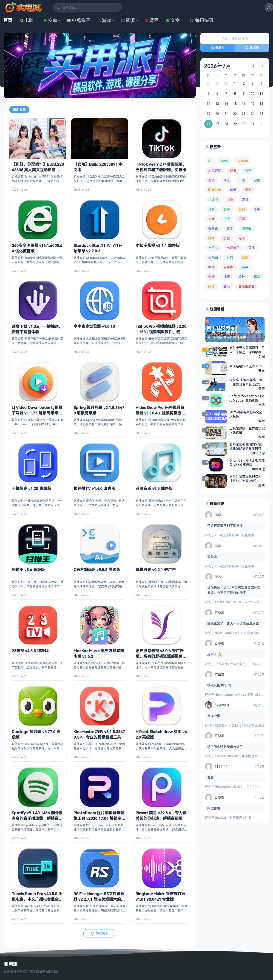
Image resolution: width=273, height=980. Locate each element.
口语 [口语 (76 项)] (242, 180)
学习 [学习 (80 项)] (248, 190)
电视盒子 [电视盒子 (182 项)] (233, 248)
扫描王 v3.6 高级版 (28, 570)
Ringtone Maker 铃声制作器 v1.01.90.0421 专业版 (161, 896)
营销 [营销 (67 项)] (211, 277)
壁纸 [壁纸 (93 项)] (233, 190)
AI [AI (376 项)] (210, 161)
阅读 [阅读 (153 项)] (211, 286)
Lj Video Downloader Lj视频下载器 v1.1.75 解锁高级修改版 (37, 413)
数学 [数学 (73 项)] (230, 228)
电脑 (27, 20)
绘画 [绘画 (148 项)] (245, 257)
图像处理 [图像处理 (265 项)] (215, 190)
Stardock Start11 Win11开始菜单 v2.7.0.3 (98, 248)
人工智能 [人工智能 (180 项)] (215, 170)
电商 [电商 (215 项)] (242, 238)
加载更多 (100, 933)
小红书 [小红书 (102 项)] (213, 199)
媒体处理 (258, 469)
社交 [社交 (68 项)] (230, 257)
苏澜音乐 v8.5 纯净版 (154, 488)
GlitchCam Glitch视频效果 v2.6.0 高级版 (247, 463)
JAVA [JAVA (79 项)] (224, 161)
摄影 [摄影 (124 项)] (242, 219)
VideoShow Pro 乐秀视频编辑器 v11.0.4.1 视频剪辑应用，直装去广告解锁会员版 (160, 413)
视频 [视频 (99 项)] (227, 277)
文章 (173, 20)
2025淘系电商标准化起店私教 (246, 414)
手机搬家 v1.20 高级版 (31, 488)
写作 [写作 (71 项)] (248, 170)
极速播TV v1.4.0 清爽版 (94, 488)
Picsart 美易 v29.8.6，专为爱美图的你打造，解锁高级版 (161, 815)
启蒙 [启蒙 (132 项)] (257, 180)
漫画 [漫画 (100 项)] (227, 238)
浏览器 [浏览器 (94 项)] (247, 228)
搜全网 (252, 48)
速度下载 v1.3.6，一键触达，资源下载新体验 (37, 329)
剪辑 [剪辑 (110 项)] (211, 180)
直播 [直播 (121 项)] (251, 248)
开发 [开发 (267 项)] (211, 209)
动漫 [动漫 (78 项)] (227, 180)
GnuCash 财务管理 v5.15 (233, 818)
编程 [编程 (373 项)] (211, 267)
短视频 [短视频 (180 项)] (213, 257)
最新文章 (19, 109)
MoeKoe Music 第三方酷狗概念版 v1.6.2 (99, 653)
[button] (269, 7)
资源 (128, 20)
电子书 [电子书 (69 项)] (213, 248)
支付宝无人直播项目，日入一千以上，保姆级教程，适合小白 (247, 350)
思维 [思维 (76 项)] (257, 209)
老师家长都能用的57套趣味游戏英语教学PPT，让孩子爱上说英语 (247, 446)
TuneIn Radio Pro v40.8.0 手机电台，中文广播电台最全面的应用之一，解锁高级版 (37, 899)
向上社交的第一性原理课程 (227, 337)
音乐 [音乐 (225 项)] (227, 286)
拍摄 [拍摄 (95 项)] (227, 219)
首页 (8, 20)
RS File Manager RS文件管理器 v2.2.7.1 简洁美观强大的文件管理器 (99, 899)
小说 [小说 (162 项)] (230, 199)
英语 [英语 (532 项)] (245, 267)
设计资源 (258, 453)
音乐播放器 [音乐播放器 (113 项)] (247, 286)
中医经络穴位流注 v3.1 (246, 366)
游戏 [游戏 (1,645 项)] (211, 238)
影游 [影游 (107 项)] (227, 209)
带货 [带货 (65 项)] (245, 199)
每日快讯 (202, 20)
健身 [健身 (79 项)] (233, 170)
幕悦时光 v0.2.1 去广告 (156, 570)
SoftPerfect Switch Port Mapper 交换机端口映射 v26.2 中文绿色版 (247, 398)
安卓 (50, 20)
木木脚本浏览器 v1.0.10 (94, 326)
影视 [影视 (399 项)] (242, 209)
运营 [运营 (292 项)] (257, 277)
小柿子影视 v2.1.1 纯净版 (158, 245)
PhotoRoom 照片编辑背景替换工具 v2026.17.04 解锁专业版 (99, 818)
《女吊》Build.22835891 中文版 (98, 167)
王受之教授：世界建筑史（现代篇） (247, 430)
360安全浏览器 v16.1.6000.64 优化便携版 (37, 248)
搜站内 (218, 48)
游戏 (104, 20)
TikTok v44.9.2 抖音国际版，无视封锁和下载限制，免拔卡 (161, 167)
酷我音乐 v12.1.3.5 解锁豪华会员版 (240, 725)
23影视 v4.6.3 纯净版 (30, 650)
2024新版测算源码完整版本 (234, 535)
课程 (152, 20)
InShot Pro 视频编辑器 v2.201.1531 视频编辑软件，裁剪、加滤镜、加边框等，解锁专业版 (161, 334)
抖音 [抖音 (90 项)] (211, 219)
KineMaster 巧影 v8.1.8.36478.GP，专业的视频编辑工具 (99, 734)
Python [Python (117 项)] (242, 161)
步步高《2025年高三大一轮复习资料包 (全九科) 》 (247, 382)
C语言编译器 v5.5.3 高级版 (97, 570)
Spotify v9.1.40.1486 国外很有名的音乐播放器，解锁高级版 (37, 818)
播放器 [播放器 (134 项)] (213, 228)
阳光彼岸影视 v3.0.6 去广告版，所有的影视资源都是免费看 (161, 656)
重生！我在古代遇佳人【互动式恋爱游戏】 (245, 479)
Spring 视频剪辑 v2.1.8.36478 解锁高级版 (99, 410)
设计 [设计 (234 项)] (242, 277)
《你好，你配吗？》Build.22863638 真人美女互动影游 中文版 (38, 170)
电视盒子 (79, 20)
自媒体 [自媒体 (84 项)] (228, 267)
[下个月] (262, 66)
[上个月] (253, 66)
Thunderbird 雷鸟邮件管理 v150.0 (240, 756)
